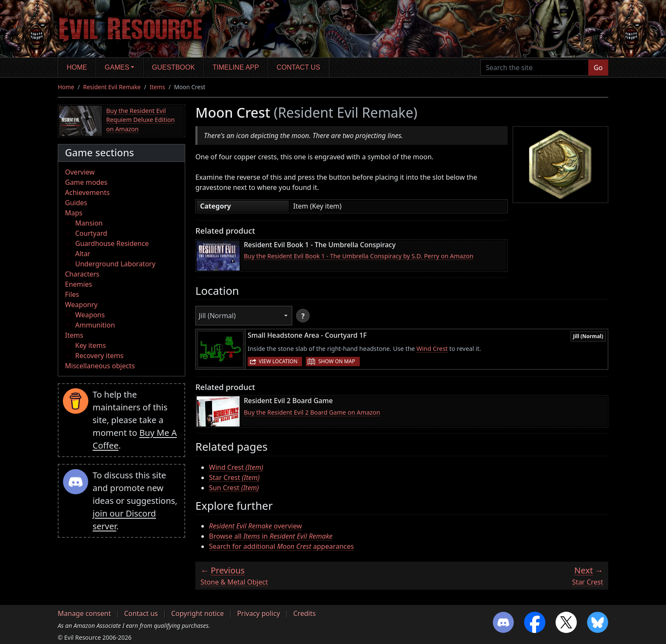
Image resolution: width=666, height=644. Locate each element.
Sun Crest (234, 488)
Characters (82, 274)
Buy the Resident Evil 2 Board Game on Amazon (312, 412)
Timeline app (236, 67)
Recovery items (99, 356)
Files (72, 294)
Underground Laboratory (115, 264)
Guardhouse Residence (112, 243)
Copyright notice (198, 613)
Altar (83, 254)
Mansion (89, 223)
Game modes (86, 182)
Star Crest (234, 477)
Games (117, 67)
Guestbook (174, 67)
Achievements (87, 192)
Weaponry (81, 305)
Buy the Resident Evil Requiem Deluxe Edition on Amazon (140, 120)
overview (255, 526)
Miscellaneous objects (100, 366)
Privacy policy (258, 613)
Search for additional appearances (281, 546)
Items (157, 87)
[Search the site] (535, 68)
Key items (90, 345)
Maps (74, 213)
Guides (76, 203)
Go (598, 68)
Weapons (90, 315)
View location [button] (278, 361)
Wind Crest (432, 349)
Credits (304, 613)
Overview (80, 172)
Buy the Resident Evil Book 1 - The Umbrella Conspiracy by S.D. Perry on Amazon (358, 256)
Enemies (79, 284)
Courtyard (91, 233)
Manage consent (84, 613)
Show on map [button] (336, 361)
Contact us (298, 67)
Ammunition (95, 325)
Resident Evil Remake (112, 87)
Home (77, 67)
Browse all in (271, 536)
